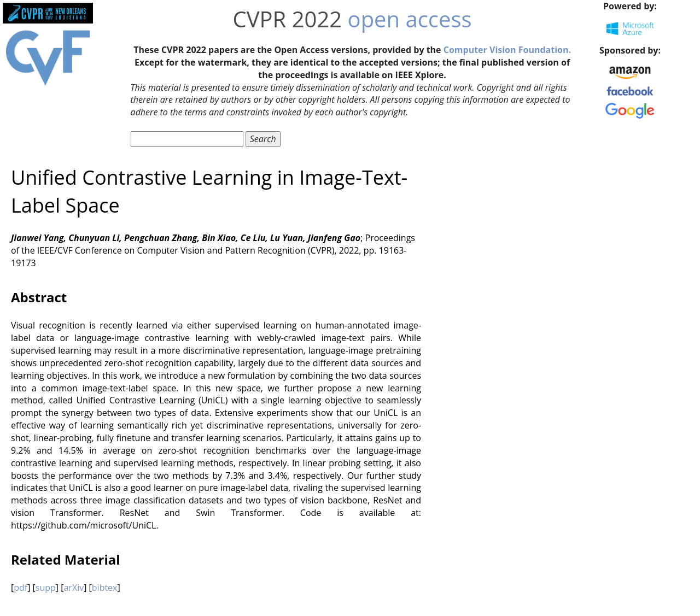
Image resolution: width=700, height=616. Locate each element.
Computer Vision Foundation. (507, 50)
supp (46, 588)
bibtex (105, 588)
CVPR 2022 (288, 19)
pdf (21, 588)
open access (410, 19)
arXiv (74, 588)
